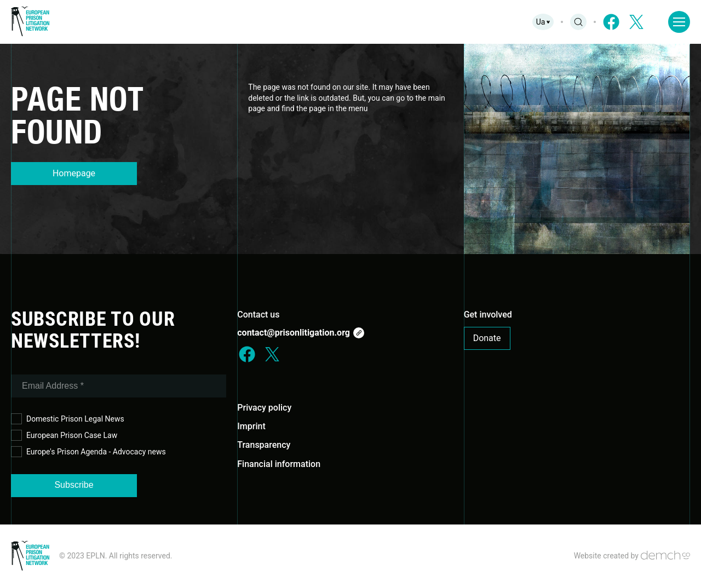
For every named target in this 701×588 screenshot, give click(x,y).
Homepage (74, 173)
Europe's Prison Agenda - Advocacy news (88, 452)
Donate (487, 338)
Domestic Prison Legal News (68, 419)
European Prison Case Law (64, 436)
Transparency (264, 445)
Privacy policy (264, 408)
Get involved (488, 315)
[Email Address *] (119, 386)
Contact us (258, 315)
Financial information (279, 464)
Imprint (251, 426)
